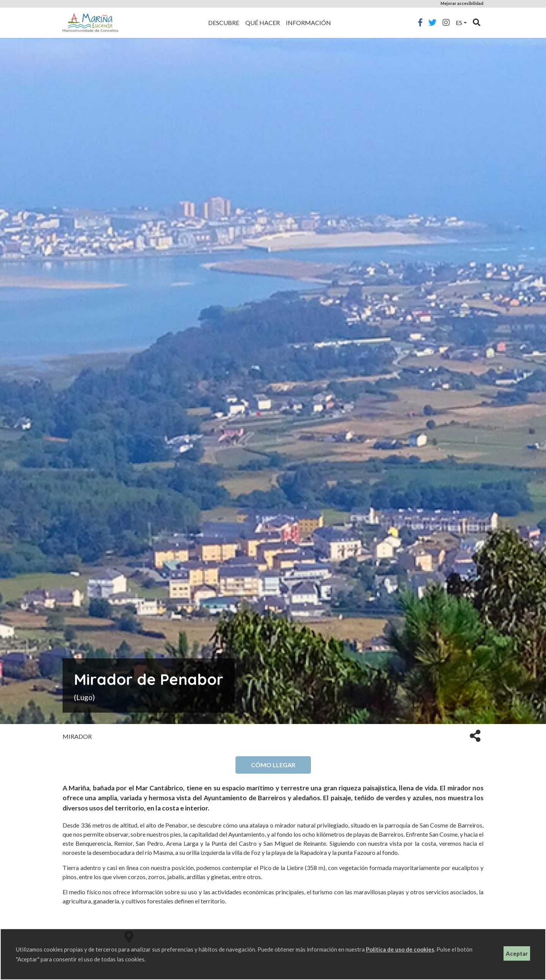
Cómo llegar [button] (273, 765)
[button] (475, 735)
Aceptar (517, 953)
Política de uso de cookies (400, 949)
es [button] (459, 23)
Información (308, 23)
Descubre (224, 23)
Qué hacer (263, 23)
